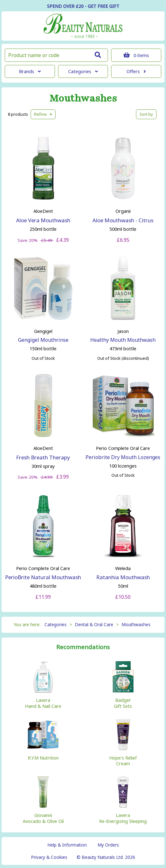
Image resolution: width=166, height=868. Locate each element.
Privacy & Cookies (49, 857)
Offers (136, 71)
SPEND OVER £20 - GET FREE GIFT (83, 6)
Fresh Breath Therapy (43, 457)
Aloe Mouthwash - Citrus (123, 220)
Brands (30, 71)
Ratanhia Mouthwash (123, 577)
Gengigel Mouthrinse (43, 340)
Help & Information (67, 845)
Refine (43, 114)
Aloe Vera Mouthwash (43, 220)
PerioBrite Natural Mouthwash (43, 577)
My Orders (108, 845)
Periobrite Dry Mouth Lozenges (123, 457)
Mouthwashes (83, 98)
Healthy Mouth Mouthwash (123, 340)
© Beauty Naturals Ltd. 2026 (106, 857)
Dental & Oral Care (94, 624)
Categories (83, 71)
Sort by (146, 114)
